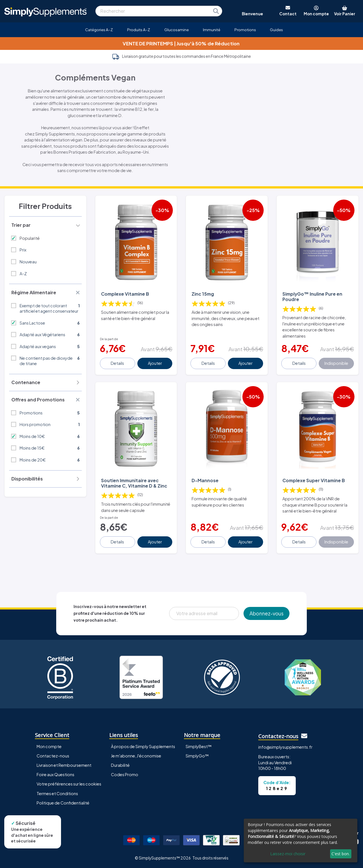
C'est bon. (341, 854)
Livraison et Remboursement (64, 765)
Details (117, 363)
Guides (276, 30)
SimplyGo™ (197, 756)
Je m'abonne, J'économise (136, 756)
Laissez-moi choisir (288, 854)
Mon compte (49, 746)
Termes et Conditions (57, 793)
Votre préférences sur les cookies (69, 784)
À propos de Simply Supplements (143, 746)
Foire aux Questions (55, 774)
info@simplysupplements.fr (285, 747)
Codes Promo (125, 774)
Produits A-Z (139, 30)
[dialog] (301, 841)
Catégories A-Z (99, 30)
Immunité (212, 30)
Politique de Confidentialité (63, 803)
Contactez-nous (53, 756)
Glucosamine (177, 30)
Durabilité (120, 765)
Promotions (245, 30)
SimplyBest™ (199, 746)
